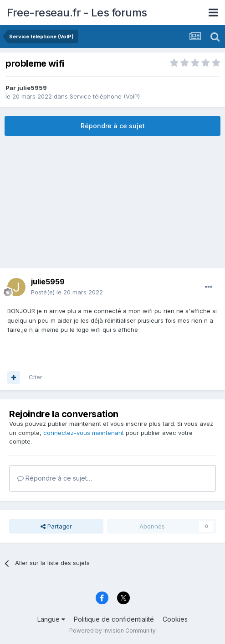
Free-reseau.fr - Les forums (77, 13)
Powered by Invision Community (112, 631)
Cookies (175, 619)
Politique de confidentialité (114, 619)
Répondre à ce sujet (113, 126)
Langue (51, 619)
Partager (56, 526)
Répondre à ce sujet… (55, 478)
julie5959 (32, 88)
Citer (36, 377)
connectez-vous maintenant (84, 433)
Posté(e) (67, 292)
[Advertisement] (112, 202)
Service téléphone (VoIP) (105, 96)
